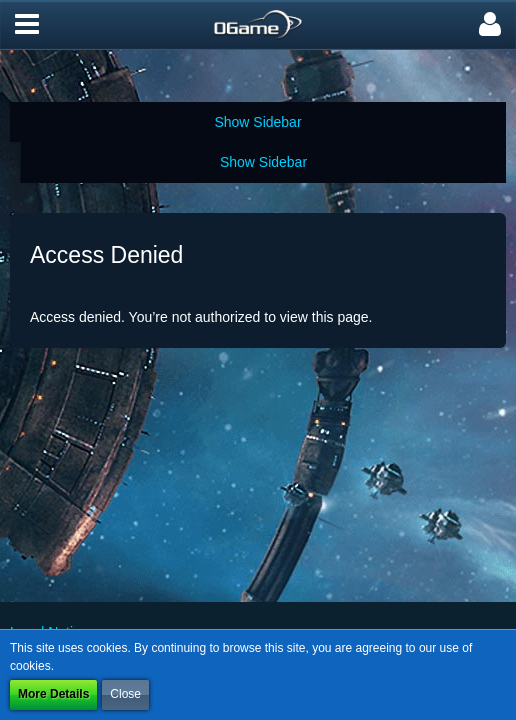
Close (125, 694)
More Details (53, 694)
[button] (27, 25)
